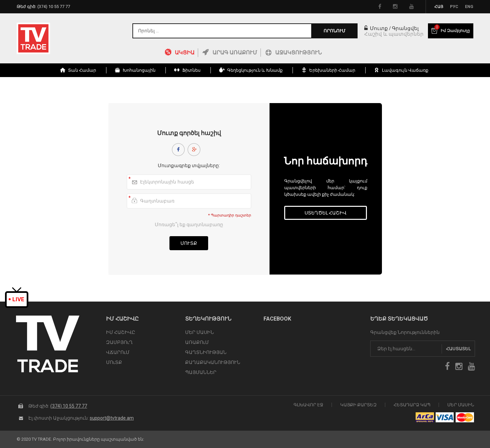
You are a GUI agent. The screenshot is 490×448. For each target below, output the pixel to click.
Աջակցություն (299, 53)
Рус (454, 7)
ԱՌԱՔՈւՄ (197, 342)
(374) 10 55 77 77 (69, 406)
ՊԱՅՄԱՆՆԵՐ (201, 372)
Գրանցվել (405, 28)
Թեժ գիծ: (43, 7)
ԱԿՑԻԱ (185, 53)
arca (425, 417)
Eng (469, 7)
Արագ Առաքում (235, 53)
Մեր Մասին (461, 405)
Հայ (439, 7)
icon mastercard (465, 417)
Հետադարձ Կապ (412, 405)
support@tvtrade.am (112, 418)
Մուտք (376, 28)
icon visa (445, 417)
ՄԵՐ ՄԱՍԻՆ (199, 332)
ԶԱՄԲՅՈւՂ (119, 342)
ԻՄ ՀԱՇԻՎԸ (121, 332)
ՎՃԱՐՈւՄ (118, 352)
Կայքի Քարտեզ (358, 405)
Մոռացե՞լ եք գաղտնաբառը (189, 225)
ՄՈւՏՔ (114, 362)
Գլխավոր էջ (308, 405)
